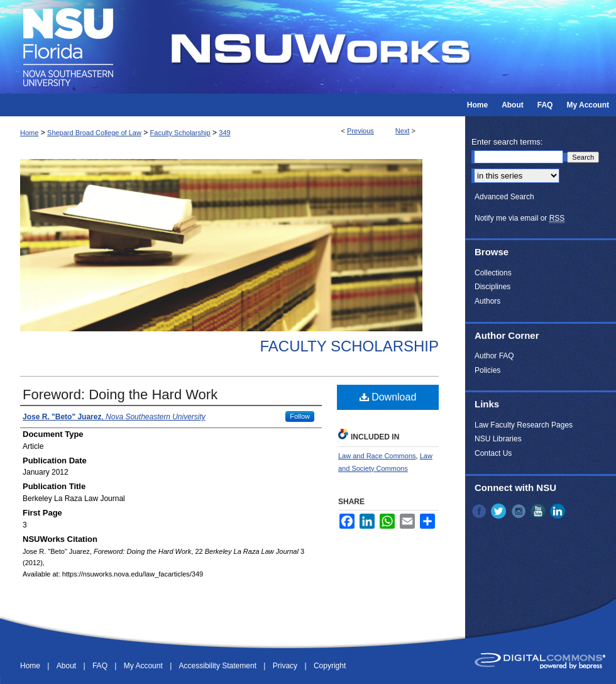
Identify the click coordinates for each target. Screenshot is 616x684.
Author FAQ (494, 356)
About (68, 666)
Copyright (330, 666)
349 (224, 133)
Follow (300, 416)
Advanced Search (504, 197)
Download (388, 397)
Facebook (480, 511)
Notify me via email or (520, 218)
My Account (144, 666)
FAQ (101, 666)
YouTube (539, 511)
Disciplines (492, 287)
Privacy (286, 666)
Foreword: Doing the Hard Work (120, 394)
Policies (487, 370)
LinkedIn (559, 511)
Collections (493, 273)
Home (29, 133)
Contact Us (493, 453)
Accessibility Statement (219, 666)
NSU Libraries (498, 439)
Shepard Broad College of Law (94, 133)
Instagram (520, 511)
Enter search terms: (507, 142)
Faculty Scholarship (180, 133)
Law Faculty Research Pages (524, 425)
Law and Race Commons (377, 456)
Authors (487, 301)
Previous (360, 131)
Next (403, 131)
